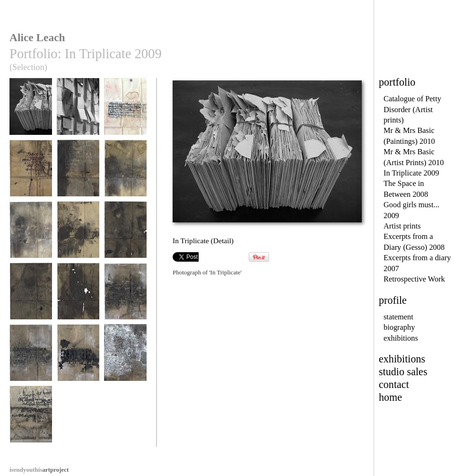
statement (398, 317)
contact (394, 384)
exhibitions (401, 338)
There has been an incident (31, 422)
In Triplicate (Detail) (31, 114)
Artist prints (402, 226)
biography (399, 327)
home (390, 397)
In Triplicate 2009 (411, 173)
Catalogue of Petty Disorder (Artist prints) (412, 109)
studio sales (403, 372)
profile (393, 300)
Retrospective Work (414, 279)
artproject (39, 470)
